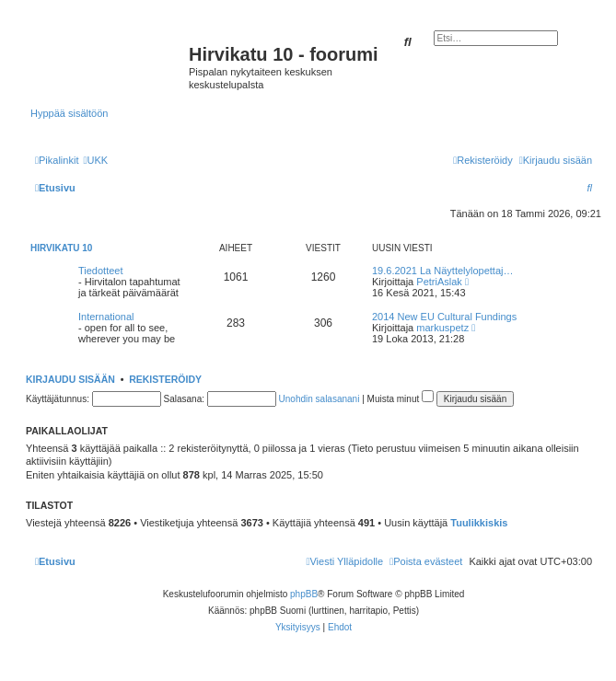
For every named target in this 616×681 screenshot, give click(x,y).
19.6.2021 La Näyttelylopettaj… (443, 271)
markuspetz (442, 328)
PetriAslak (439, 282)
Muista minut (401, 399)
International (106, 317)
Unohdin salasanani (320, 399)
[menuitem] (95, 160)
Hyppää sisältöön (69, 113)
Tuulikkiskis (479, 523)
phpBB (304, 594)
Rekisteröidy (165, 379)
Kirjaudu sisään (70, 379)
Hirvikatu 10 (61, 248)
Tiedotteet (101, 271)
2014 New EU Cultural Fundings (444, 317)
